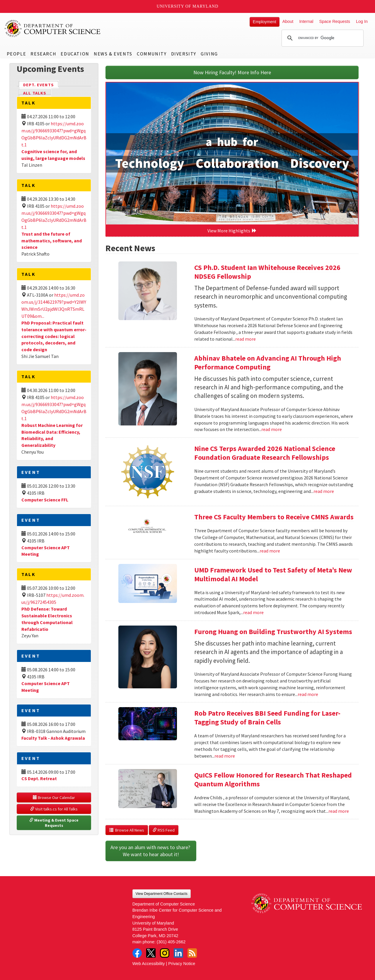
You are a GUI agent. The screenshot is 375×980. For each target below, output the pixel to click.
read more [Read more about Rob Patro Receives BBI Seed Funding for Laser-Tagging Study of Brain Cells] (225, 756)
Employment (265, 22)
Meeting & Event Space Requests (54, 823)
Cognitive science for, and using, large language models (53, 155)
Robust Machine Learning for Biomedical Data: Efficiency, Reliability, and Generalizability (52, 435)
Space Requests (335, 21)
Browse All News (127, 830)
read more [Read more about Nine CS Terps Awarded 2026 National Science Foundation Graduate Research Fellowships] (324, 491)
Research (43, 54)
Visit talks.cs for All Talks (54, 809)
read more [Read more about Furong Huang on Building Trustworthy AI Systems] (308, 694)
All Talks (35, 93)
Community (152, 54)
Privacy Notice (182, 964)
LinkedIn (178, 953)
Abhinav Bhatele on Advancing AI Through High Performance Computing (268, 363)
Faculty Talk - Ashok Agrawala (53, 738)
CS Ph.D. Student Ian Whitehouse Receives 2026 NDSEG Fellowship (267, 272)
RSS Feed (164, 830)
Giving (209, 54)
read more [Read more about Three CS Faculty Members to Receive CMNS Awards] (270, 551)
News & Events (113, 54)
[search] (322, 38)
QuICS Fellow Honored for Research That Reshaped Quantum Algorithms (273, 779)
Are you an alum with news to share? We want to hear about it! (151, 851)
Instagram (165, 953)
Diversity (184, 54)
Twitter (151, 953)
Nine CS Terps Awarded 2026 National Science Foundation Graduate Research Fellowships (265, 453)
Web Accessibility (149, 964)
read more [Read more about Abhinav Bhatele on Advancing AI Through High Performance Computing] (272, 429)
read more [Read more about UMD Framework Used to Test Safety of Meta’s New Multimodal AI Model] (253, 612)
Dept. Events (41, 84)
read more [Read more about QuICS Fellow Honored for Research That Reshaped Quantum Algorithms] (339, 811)
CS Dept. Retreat (39, 778)
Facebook (137, 953)
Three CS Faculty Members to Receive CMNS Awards (274, 517)
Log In (362, 21)
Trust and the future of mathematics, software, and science (52, 241)
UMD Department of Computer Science (53, 28)
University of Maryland (188, 6)
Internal (306, 21)
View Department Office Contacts (162, 894)
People (17, 54)
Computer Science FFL (45, 500)
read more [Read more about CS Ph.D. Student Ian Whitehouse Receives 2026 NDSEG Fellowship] (246, 339)
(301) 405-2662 (171, 942)
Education (75, 54)
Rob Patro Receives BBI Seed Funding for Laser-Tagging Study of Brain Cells (267, 718)
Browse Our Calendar (54, 797)
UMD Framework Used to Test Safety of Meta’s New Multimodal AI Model (273, 574)
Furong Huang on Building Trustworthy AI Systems (273, 632)
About (288, 21)
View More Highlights (232, 231)
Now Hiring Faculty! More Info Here (232, 72)
